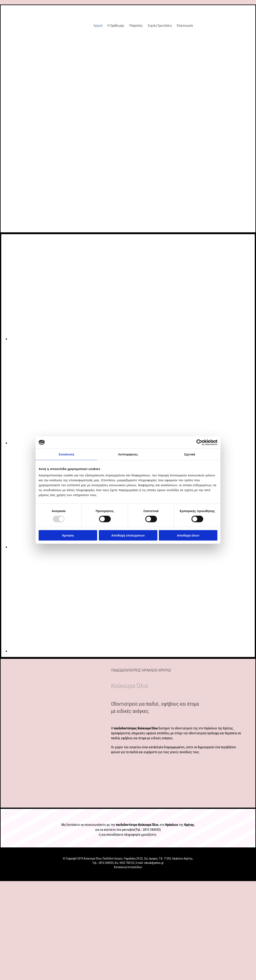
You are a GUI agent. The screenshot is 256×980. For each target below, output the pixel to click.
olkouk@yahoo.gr (154, 863)
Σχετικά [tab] (190, 454)
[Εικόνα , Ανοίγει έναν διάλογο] (133, 339)
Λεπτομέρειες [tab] (128, 454)
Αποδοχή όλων (188, 535)
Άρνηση (68, 535)
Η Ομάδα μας (116, 26)
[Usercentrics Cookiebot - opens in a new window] (199, 442)
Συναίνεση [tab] (66, 454)
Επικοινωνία (185, 26)
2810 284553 (151, 830)
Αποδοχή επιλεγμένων (128, 535)
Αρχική (98, 26)
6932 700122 (127, 863)
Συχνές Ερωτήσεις (160, 26)
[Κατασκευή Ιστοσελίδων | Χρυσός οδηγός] (6, 875)
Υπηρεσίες (136, 26)
